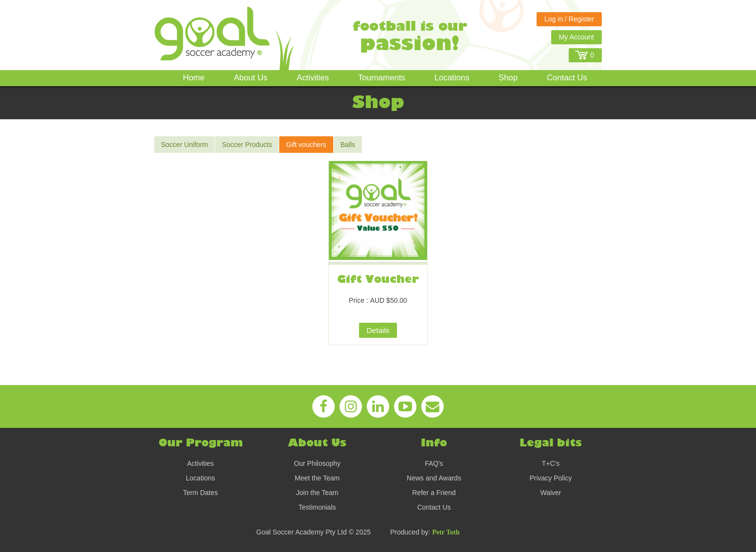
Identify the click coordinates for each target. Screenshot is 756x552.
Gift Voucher (378, 280)
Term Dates (200, 493)
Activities (313, 78)
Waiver (550, 493)
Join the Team (317, 493)
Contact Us (567, 78)
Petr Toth (446, 532)
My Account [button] (576, 37)
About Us (251, 78)
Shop (508, 78)
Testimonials (317, 507)
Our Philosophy (317, 463)
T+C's (551, 463)
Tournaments (382, 78)
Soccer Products (247, 145)
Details (378, 330)
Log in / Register (569, 19)
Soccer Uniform (184, 145)
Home (194, 78)
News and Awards (434, 478)
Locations (452, 78)
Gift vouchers (306, 145)
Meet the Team (317, 478)
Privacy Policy (550, 478)
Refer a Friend (434, 493)
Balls (348, 145)
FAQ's (434, 463)
